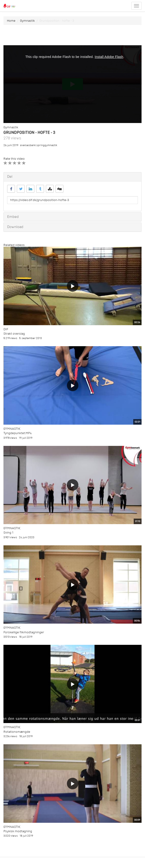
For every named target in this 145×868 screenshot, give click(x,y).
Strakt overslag (14, 334)
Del (10, 177)
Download (15, 227)
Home (11, 21)
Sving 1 (8, 533)
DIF (6, 329)
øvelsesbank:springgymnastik (39, 145)
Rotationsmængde (17, 732)
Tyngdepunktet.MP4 (18, 433)
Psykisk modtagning (18, 831)
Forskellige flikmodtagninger (24, 632)
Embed (13, 217)
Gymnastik (27, 21)
